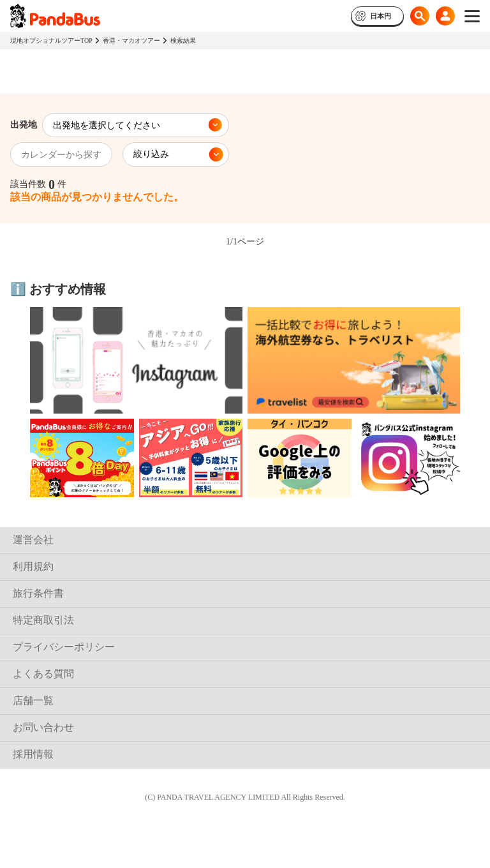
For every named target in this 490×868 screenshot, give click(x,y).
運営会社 (33, 540)
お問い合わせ (43, 727)
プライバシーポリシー (64, 647)
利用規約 (33, 566)
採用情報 (33, 754)
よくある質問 (43, 674)
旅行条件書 (38, 593)
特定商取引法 (43, 620)
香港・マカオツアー (131, 41)
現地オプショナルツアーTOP (51, 41)
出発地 (24, 125)
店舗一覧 (33, 700)
